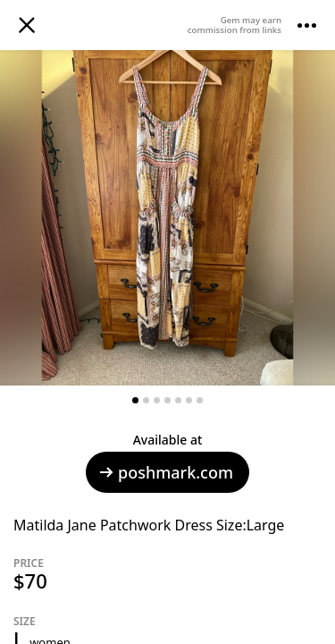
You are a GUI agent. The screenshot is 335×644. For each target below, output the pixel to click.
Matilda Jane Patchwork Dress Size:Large (149, 525)
